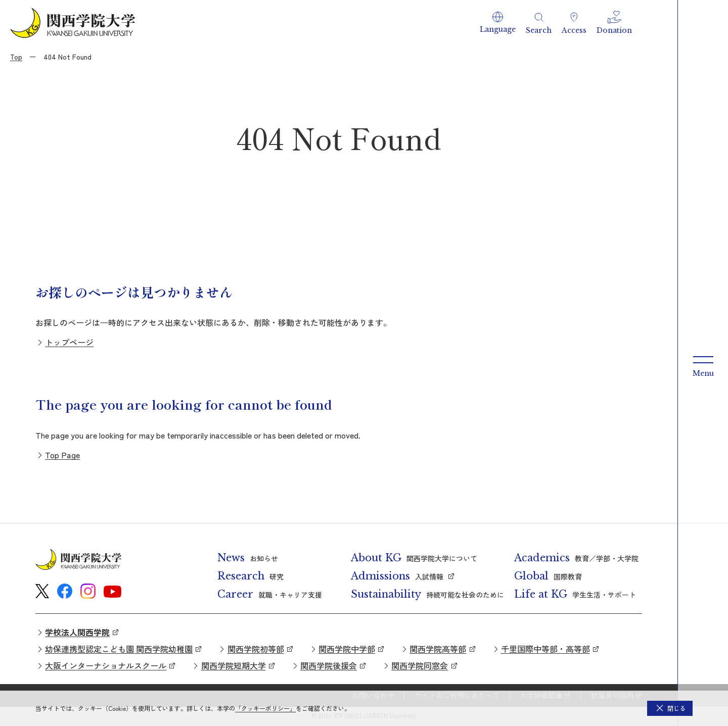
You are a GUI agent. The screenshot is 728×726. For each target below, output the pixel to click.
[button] (498, 23)
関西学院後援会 (329, 665)
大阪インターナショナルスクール (106, 665)
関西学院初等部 (256, 649)
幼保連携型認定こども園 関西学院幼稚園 (119, 649)
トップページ (69, 342)
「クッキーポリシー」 (265, 708)
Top (16, 57)
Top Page (62, 455)
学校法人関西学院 (77, 632)
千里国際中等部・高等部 (545, 649)
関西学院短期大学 (234, 665)
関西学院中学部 (347, 649)
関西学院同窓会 (420, 665)
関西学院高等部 (438, 649)
